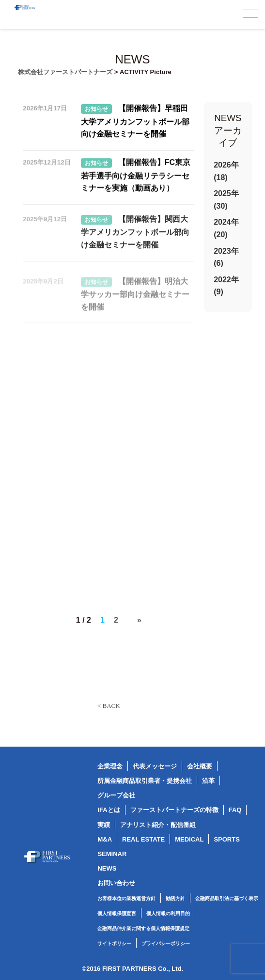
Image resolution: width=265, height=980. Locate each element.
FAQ (235, 810)
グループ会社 (116, 795)
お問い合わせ (116, 883)
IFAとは (109, 810)
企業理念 (110, 766)
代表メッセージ (155, 766)
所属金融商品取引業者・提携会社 (145, 781)
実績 (104, 825)
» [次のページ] (139, 620)
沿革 (208, 781)
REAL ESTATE (143, 839)
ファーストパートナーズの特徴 (174, 810)
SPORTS (226, 839)
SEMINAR (112, 854)
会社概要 (200, 766)
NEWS (107, 868)
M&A (105, 839)
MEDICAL (189, 839)
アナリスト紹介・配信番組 (158, 825)
